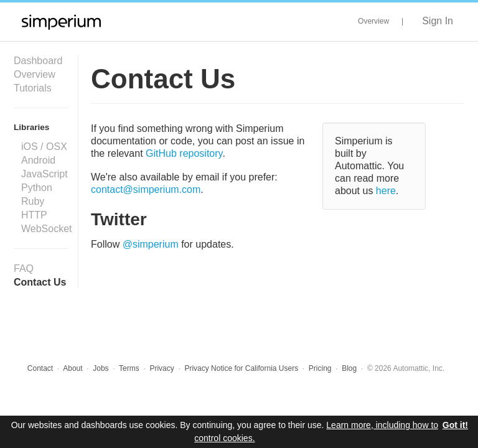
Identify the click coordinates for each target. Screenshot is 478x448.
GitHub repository (184, 153)
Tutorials (33, 88)
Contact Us (40, 282)
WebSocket (47, 229)
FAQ (24, 268)
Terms (129, 368)
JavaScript (45, 174)
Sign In (438, 21)
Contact (40, 368)
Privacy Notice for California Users (241, 368)
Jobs (101, 368)
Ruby (33, 201)
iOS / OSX (44, 147)
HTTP (34, 215)
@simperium (151, 244)
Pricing (320, 368)
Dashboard (38, 61)
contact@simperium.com (146, 189)
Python (37, 188)
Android (38, 160)
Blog (349, 368)
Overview (373, 21)
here (386, 191)
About (73, 368)
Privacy (162, 368)
